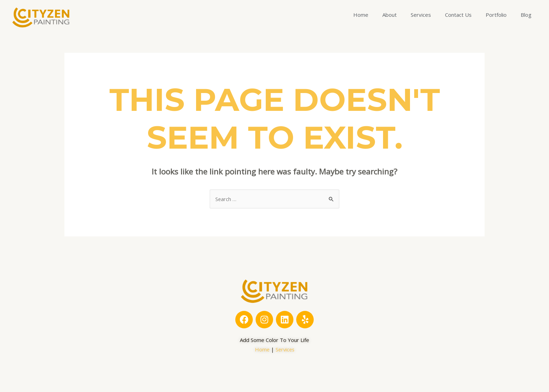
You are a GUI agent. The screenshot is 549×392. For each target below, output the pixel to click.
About (390, 15)
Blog (526, 15)
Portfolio (496, 15)
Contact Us (458, 15)
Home (361, 15)
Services (421, 15)
